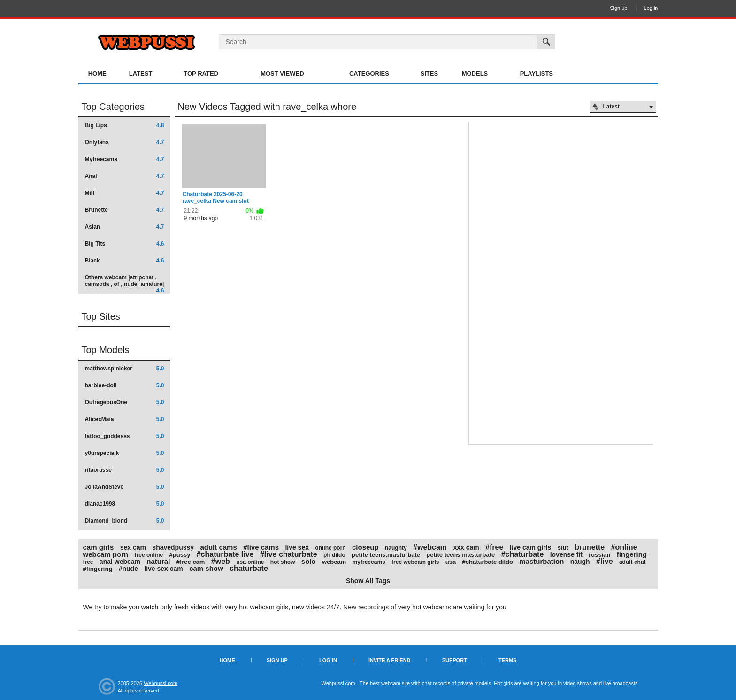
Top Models (106, 350)
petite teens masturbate (460, 555)
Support (455, 660)
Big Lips (125, 125)
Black (125, 261)
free (88, 562)
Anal (125, 176)
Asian (125, 227)
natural (158, 561)
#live (605, 561)
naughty (396, 548)
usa (451, 562)
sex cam (133, 547)
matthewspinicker (125, 369)
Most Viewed (282, 73)
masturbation (541, 561)
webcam (334, 562)
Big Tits (125, 244)
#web (221, 561)
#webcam (430, 547)
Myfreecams (125, 159)
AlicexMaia (125, 419)
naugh (580, 562)
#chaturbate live (225, 554)
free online (149, 555)
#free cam (191, 562)
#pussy (180, 555)
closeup (365, 547)
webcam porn (106, 554)
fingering (632, 554)
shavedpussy (173, 547)
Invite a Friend (390, 660)
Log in (651, 8)
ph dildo (334, 555)
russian (599, 555)
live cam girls (531, 547)
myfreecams (369, 562)
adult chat (632, 562)
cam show (206, 568)
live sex (297, 547)
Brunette (125, 210)
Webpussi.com (161, 683)
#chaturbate (523, 554)
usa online (250, 562)
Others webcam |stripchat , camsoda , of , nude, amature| (125, 284)
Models (475, 73)
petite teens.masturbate (386, 555)
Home (97, 73)
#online (624, 547)
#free (494, 547)
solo (309, 561)
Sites (429, 73)
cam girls (99, 547)
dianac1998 (125, 504)
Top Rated (201, 73)
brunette (590, 547)
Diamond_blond (125, 521)
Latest (141, 73)
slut (563, 548)
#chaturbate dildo (488, 562)
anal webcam (120, 562)
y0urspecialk (125, 453)
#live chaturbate (289, 554)
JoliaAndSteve (125, 487)
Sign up (618, 8)
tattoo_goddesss (125, 436)
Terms (508, 660)
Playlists (537, 73)
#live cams (261, 547)
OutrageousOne (125, 402)
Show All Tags (368, 581)
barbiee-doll (125, 385)
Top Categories (113, 107)
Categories (369, 73)
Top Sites (101, 316)
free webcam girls (415, 562)
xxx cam (466, 547)
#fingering (98, 569)
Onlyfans (125, 142)
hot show (283, 562)
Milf (125, 193)
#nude (128, 569)
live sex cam (164, 569)
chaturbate (249, 568)
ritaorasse (125, 470)
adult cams (218, 547)
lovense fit (566, 554)
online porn (330, 548)
